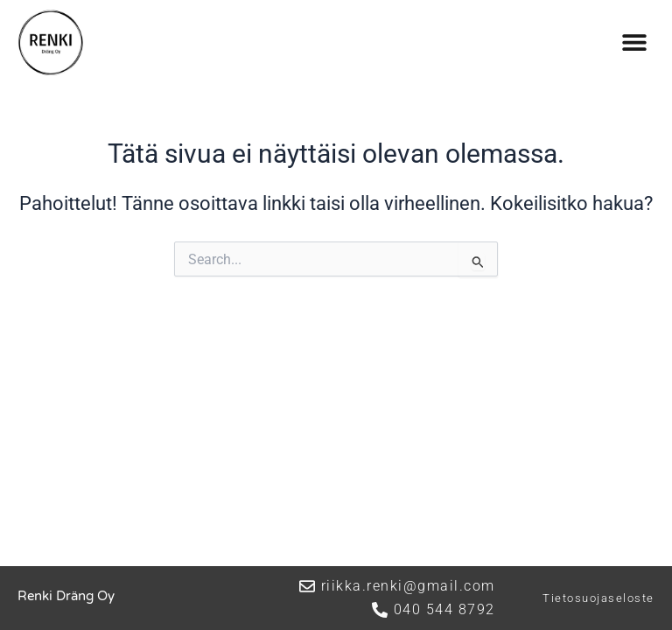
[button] (635, 42)
